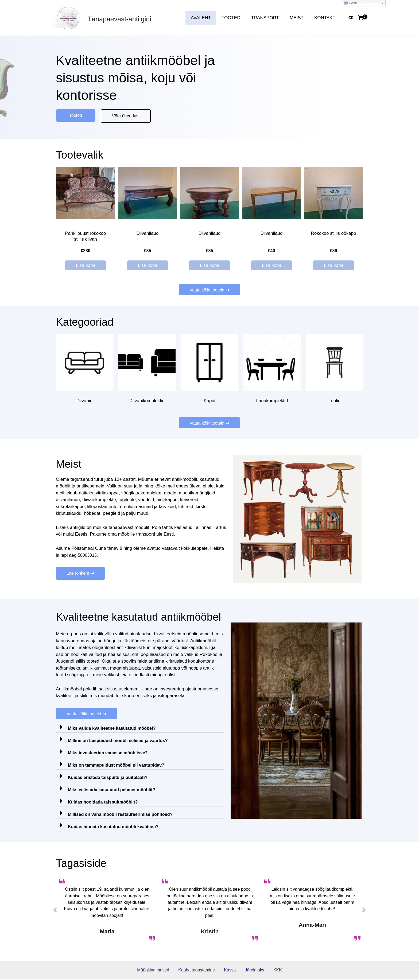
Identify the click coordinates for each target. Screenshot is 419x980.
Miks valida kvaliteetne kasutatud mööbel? (114, 729)
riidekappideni (196, 648)
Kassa (231, 971)
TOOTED (237, 18)
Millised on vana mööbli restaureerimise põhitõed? (123, 815)
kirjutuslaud (177, 662)
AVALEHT (208, 18)
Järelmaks (252, 971)
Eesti (350, 3)
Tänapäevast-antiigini (119, 19)
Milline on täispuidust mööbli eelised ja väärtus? (120, 741)
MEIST (299, 18)
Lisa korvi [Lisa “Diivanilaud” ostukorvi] (148, 266)
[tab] (140, 727)
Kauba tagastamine (201, 971)
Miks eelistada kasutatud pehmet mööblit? (114, 790)
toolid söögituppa (73, 675)
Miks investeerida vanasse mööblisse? (110, 753)
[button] (76, 116)
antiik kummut (97, 668)
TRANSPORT (269, 18)
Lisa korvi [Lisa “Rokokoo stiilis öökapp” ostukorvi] (333, 266)
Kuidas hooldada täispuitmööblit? (104, 803)
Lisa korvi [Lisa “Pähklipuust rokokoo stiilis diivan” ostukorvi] (86, 266)
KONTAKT (326, 18)
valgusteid (155, 668)
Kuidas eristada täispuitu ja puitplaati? (110, 778)
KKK (272, 971)
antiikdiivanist (130, 648)
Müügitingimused (160, 971)
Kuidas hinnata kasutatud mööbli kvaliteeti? (115, 827)
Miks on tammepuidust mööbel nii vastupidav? (118, 766)
